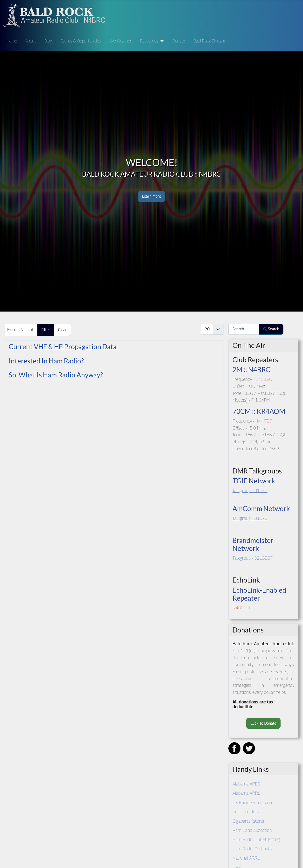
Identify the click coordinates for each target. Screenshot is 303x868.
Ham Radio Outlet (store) (256, 839)
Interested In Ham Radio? (46, 361)
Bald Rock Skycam (209, 41)
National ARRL (246, 858)
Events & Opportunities (81, 41)
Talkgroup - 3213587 (253, 558)
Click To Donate (263, 723)
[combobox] (244, 329)
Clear (62, 330)
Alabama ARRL (246, 793)
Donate (179, 41)
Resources (149, 41)
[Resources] (161, 41)
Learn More (151, 196)
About (31, 41)
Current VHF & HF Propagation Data (63, 347)
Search (271, 329)
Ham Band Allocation (252, 830)
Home (12, 41)
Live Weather (120, 41)
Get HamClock (246, 811)
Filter (46, 330)
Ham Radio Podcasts (252, 849)
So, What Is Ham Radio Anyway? (56, 375)
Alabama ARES (246, 784)
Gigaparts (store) (248, 821)
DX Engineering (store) (254, 802)
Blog (48, 41)
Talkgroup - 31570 (250, 490)
